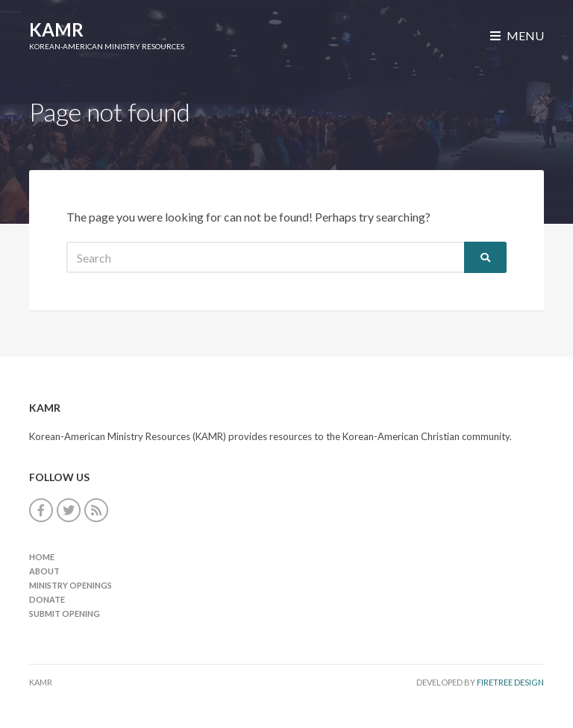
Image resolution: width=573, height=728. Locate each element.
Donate (47, 599)
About (44, 571)
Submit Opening (65, 614)
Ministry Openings (71, 585)
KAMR (56, 29)
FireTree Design (510, 682)
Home (42, 557)
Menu (517, 35)
